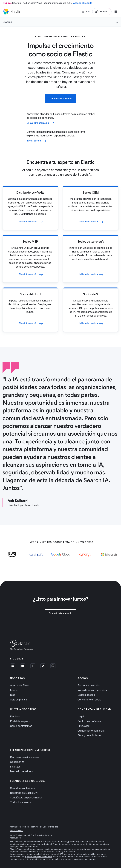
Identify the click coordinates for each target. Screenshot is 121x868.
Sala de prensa (19, 700)
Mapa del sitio (17, 831)
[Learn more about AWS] (12, 559)
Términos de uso (39, 827)
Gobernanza (17, 762)
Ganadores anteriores (22, 788)
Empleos (15, 716)
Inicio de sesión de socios (92, 690)
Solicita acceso (86, 695)
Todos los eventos (21, 802)
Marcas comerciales (19, 827)
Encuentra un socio (89, 685)
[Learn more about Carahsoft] (36, 559)
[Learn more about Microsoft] (109, 559)
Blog (13, 695)
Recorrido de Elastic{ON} (24, 793)
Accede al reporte (83, 3)
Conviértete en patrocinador (26, 797)
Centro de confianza (89, 721)
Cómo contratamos (21, 726)
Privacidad (84, 726)
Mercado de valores (21, 771)
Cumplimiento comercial (91, 731)
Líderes (14, 690)
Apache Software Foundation (39, 857)
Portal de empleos (20, 721)
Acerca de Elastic (20, 685)
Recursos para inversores (25, 757)
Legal (81, 716)
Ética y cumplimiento (89, 735)
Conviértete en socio (89, 700)
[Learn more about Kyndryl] (85, 559)
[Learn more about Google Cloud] (60, 559)
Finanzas (15, 767)
